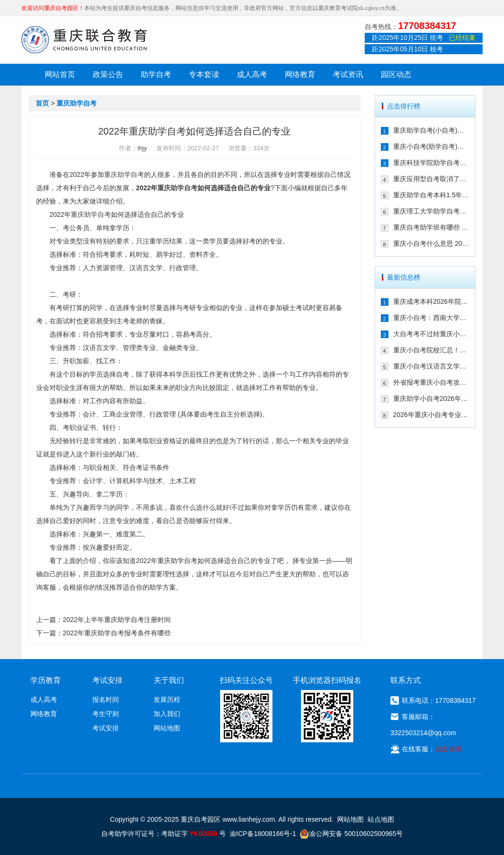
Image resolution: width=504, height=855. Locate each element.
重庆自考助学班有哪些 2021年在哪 (431, 227)
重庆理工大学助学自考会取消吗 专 (431, 211)
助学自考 (156, 74)
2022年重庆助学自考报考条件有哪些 (117, 633)
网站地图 (167, 728)
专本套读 (204, 74)
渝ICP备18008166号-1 (263, 834)
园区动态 (396, 74)
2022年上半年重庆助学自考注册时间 (117, 620)
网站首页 (60, 74)
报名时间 (106, 700)
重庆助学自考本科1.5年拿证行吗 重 (431, 195)
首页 (42, 103)
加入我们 (167, 714)
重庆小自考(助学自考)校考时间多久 (431, 146)
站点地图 (381, 819)
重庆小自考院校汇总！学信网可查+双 (431, 350)
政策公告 (108, 74)
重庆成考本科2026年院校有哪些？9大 (431, 301)
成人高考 (252, 74)
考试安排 (106, 728)
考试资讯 (348, 74)
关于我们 (169, 680)
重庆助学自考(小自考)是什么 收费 (431, 130)
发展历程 (167, 700)
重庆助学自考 (77, 103)
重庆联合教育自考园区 (84, 39)
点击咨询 (448, 749)
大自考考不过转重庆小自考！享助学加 (431, 334)
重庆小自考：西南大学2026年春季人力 (431, 318)
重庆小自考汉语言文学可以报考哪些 (431, 366)
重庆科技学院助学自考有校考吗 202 (431, 163)
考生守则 (106, 714)
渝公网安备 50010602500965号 (351, 834)
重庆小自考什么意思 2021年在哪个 (431, 243)
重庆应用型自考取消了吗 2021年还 (431, 179)
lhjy (142, 148)
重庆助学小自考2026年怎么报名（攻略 (431, 398)
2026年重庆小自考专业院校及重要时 (431, 415)
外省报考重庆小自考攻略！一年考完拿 (431, 382)
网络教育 (300, 74)
